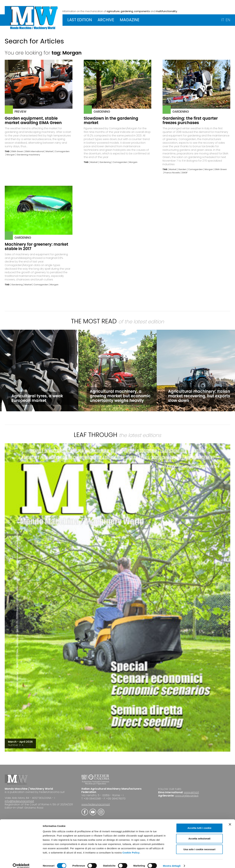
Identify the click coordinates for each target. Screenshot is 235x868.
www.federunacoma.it (96, 804)
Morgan (11, 155)
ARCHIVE (106, 20)
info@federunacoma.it (19, 801)
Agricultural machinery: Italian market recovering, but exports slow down (199, 396)
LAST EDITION (80, 20)
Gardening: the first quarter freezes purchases (190, 120)
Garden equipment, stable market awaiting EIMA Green (33, 120)
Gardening (105, 162)
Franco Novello (172, 173)
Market (49, 151)
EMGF (185, 173)
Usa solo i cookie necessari (199, 845)
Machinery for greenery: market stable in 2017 (36, 246)
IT (223, 20)
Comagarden (62, 151)
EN (228, 20)
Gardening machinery (28, 155)
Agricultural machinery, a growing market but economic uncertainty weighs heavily (120, 396)
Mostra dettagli (172, 862)
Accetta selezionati (199, 834)
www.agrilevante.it (187, 796)
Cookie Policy (131, 848)
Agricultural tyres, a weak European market (37, 398)
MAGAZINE (130, 20)
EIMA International (35, 151)
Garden (182, 169)
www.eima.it (191, 792)
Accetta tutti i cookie (200, 824)
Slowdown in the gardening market (111, 120)
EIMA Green (17, 151)
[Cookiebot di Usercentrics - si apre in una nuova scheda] (21, 862)
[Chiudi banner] (230, 820)
